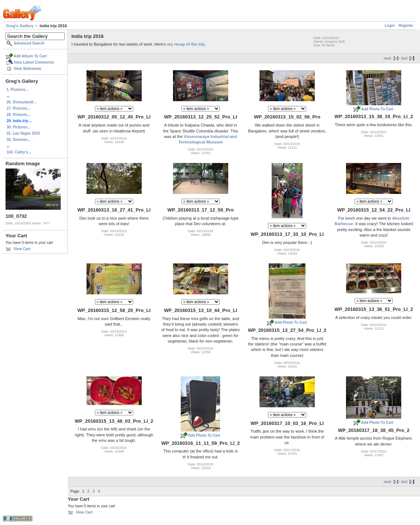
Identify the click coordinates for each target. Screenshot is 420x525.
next (387, 58)
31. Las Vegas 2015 (23, 133)
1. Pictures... (17, 90)
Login (390, 26)
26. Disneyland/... (22, 102)
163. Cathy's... (19, 152)
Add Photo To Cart (377, 109)
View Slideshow (27, 69)
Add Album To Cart (30, 56)
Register (406, 26)
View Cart (22, 249)
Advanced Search (29, 43)
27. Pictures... (18, 108)
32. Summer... (18, 140)
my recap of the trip (186, 44)
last (404, 58)
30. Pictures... (18, 127)
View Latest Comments (34, 62)
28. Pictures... (18, 115)
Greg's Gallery (20, 26)
